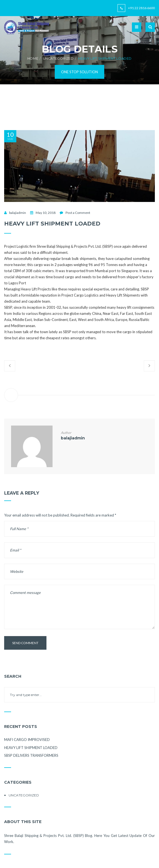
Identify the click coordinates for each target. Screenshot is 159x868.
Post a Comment (78, 213)
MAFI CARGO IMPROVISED (27, 740)
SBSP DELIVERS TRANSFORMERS (31, 755)
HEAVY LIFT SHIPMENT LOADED (31, 748)
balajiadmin (18, 213)
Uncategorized (58, 58)
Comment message (79, 607)
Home (32, 58)
